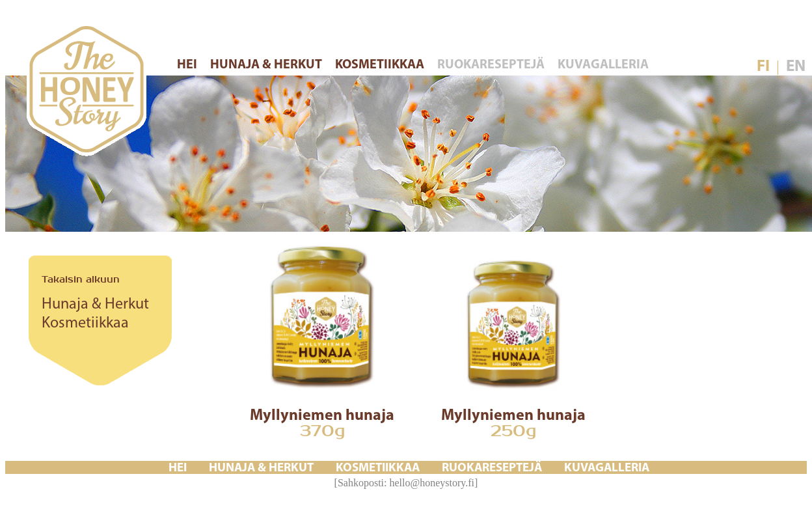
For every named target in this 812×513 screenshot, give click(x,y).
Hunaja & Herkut (95, 305)
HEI (188, 65)
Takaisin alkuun (81, 280)
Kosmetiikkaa (85, 324)
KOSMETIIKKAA (381, 65)
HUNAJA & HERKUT (267, 65)
